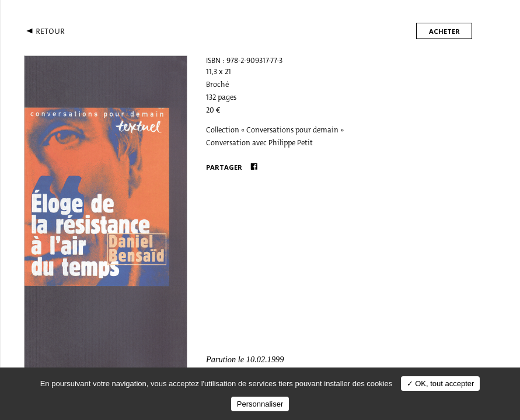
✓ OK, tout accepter (441, 384)
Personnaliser (260, 404)
